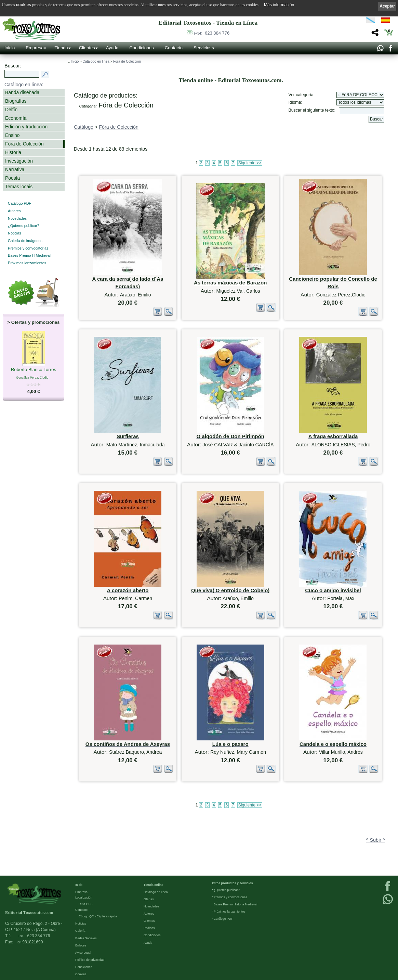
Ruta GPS (86, 904)
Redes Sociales (86, 938)
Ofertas (149, 899)
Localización (84, 897)
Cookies (81, 974)
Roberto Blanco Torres (34, 370)
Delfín (11, 110)
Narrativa (15, 169)
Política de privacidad (90, 959)
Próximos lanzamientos (27, 263)
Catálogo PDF (19, 203)
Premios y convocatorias (28, 248)
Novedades (17, 218)
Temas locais (19, 187)
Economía (16, 118)
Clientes (87, 48)
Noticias (15, 233)
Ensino (12, 135)
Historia (13, 152)
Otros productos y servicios (233, 883)
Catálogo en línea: (24, 85)
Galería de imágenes (25, 241)
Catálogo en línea (96, 61)
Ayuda (112, 48)
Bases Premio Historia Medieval (236, 904)
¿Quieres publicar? (24, 226)
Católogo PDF (223, 918)
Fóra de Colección (24, 144)
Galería (80, 930)
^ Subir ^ (376, 840)
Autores (14, 211)
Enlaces (81, 945)
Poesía (12, 178)
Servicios (203, 48)
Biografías (16, 101)
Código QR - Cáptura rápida (98, 916)
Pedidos (149, 928)
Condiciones (142, 48)
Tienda (61, 48)
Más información (279, 5)
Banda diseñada (22, 92)
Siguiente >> (250, 163)
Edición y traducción (26, 127)
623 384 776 (212, 33)
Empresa (35, 48)
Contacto (174, 48)
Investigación (19, 161)
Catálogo (84, 127)
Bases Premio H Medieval (29, 255)
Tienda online (154, 884)
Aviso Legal (83, 952)
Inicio (10, 48)
